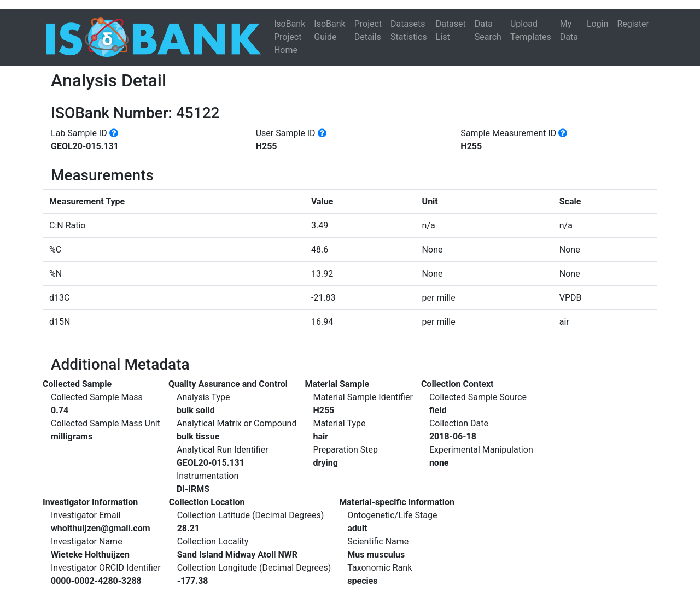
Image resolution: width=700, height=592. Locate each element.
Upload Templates (531, 30)
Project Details (368, 30)
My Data (569, 30)
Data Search (488, 30)
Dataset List (451, 30)
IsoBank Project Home (290, 37)
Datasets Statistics (409, 30)
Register (633, 24)
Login (597, 24)
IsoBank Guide (329, 30)
